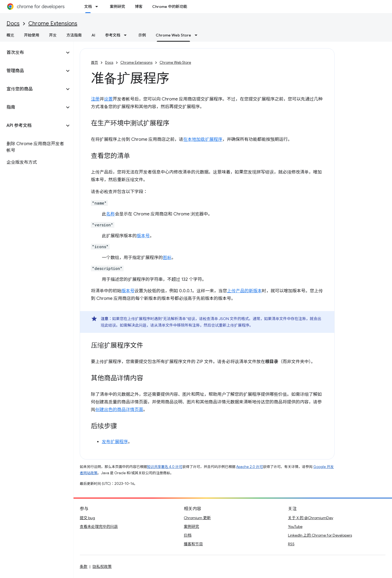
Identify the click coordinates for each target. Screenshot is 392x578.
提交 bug (87, 518)
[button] (32, 53)
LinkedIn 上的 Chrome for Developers (320, 535)
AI (93, 35)
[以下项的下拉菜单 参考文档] (127, 35)
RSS (291, 544)
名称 (111, 214)
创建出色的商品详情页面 (119, 410)
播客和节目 (193, 544)
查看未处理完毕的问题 (99, 527)
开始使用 (32, 35)
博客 (139, 7)
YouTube (295, 527)
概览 (10, 35)
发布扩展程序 (115, 442)
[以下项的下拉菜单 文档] (98, 7)
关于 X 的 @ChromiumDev (311, 518)
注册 (95, 99)
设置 (108, 99)
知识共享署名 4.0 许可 (165, 467)
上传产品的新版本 (244, 291)
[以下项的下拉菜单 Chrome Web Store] (198, 35)
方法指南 (74, 35)
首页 (94, 63)
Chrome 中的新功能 (170, 7)
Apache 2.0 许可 (250, 467)
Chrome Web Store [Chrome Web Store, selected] (173, 35)
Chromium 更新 (197, 518)
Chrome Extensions (53, 24)
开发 (53, 35)
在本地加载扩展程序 (203, 139)
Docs (13, 24)
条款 (84, 567)
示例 (142, 35)
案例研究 (117, 7)
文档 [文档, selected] (88, 7)
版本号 (143, 236)
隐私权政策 (102, 567)
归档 (188, 535)
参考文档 (113, 35)
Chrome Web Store (175, 63)
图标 (167, 258)
